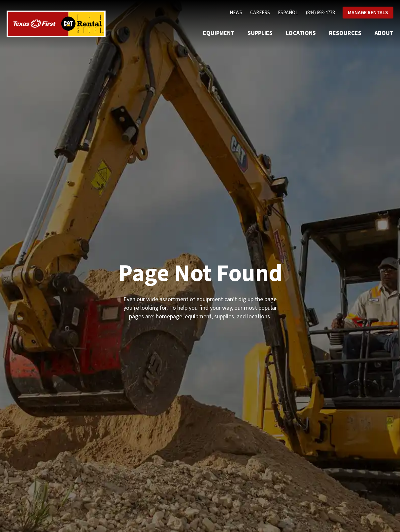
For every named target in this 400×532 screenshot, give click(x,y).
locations (259, 317)
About (384, 33)
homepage (169, 317)
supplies (224, 317)
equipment (198, 317)
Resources (345, 33)
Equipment (219, 33)
